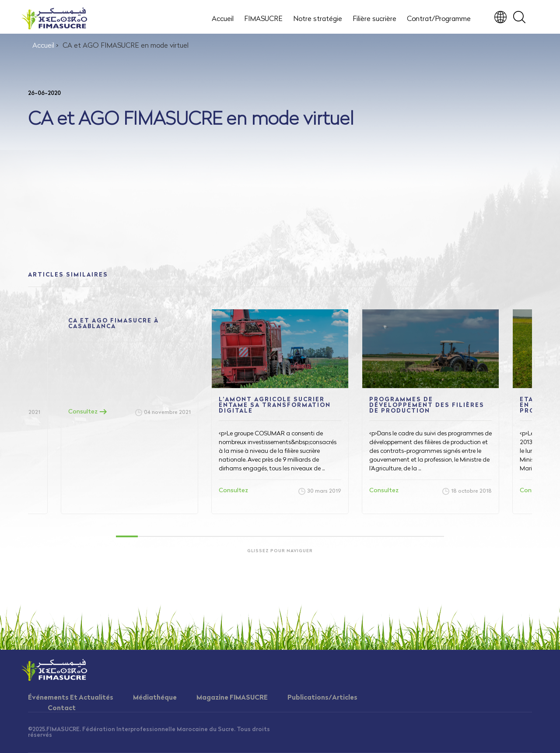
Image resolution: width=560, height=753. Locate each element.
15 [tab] (433, 536)
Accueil (223, 19)
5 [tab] (214, 536)
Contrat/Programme (439, 19)
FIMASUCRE (263, 19)
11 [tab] (346, 536)
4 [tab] (192, 536)
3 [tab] (171, 536)
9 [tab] (302, 536)
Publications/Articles (322, 698)
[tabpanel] (280, 412)
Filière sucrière (374, 19)
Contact (62, 709)
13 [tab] (389, 536)
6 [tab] (236, 536)
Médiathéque (155, 698)
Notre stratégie (318, 19)
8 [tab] (280, 536)
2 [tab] (149, 536)
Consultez (88, 412)
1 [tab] (127, 536)
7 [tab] (258, 536)
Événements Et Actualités (71, 698)
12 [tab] (367, 536)
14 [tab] (411, 536)
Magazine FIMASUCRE (232, 698)
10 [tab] (324, 536)
